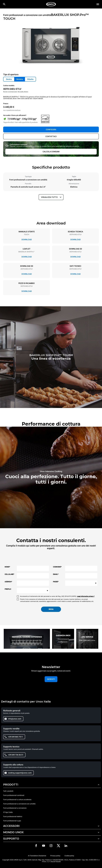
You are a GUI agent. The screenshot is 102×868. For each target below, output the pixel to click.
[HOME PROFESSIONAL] (51, 4)
